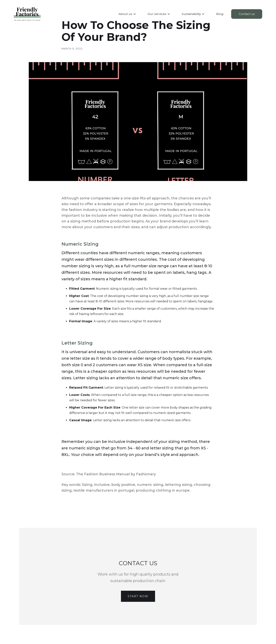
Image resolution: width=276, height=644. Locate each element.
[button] (125, 14)
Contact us (247, 14)
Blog (220, 14)
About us (125, 14)
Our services (157, 14)
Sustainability (191, 14)
